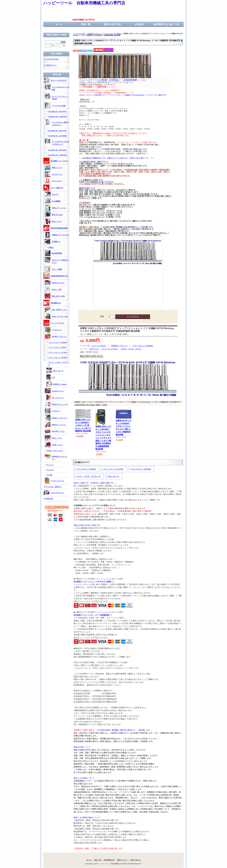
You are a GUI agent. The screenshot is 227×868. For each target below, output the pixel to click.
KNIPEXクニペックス (57, 404)
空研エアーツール (55, 208)
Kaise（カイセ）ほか (56, 316)
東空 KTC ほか (54, 214)
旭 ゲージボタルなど (55, 80)
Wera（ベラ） (54, 438)
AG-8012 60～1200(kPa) (58, 116)
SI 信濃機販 (53, 201)
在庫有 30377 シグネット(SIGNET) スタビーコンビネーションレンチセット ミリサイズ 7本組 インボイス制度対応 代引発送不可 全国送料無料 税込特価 (103, 438)
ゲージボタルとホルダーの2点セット (57, 142)
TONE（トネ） (54, 445)
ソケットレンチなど (110, 349)
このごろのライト (54, 493)
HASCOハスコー (55, 283)
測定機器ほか (52, 303)
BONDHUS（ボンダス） (56, 457)
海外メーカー (53, 221)
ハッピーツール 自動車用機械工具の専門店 (84, 3)
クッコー (50, 465)
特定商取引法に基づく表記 (166, 26)
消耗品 (51, 247)
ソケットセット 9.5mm (86, 469)
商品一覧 (86, 24)
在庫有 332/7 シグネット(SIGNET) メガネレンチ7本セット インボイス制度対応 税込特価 (83, 425)
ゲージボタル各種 (55, 106)
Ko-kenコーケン (54, 391)
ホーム (59, 24)
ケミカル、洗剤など (54, 487)
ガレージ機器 (53, 269)
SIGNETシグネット (95, 34)
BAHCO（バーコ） (56, 424)
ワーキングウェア (54, 481)
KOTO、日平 (53, 289)
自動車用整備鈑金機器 (56, 228)
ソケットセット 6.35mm (113, 34)
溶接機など (53, 241)
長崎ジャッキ (53, 167)
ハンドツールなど (79, 34)
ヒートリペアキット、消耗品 (57, 97)
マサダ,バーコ (54, 174)
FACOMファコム (55, 431)
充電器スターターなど (57, 235)
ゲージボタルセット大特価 (57, 87)
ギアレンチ (94, 349)
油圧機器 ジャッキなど (56, 161)
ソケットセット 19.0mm (141, 469)
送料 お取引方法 (112, 24)
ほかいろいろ (113, 476)
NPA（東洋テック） (56, 309)
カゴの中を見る (53, 59)
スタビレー (53, 411)
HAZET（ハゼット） (56, 418)
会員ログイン (52, 65)
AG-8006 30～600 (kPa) (57, 111)
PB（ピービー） (55, 397)
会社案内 (139, 24)
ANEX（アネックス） (55, 451)
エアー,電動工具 (53, 188)
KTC (50, 377)
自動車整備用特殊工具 (56, 276)
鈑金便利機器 (53, 253)
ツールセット (53, 330)
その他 (50, 475)
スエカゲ (50, 470)
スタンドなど (53, 181)
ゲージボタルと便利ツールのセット (57, 122)
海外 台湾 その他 (55, 296)
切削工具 (50, 499)
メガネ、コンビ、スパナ (131, 349)
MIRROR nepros (56, 384)
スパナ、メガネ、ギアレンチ (89, 476)
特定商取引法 (109, 860)
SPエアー (52, 194)
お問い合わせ (135, 860)
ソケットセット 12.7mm (113, 469)
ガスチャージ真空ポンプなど (57, 260)
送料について (122, 860)
